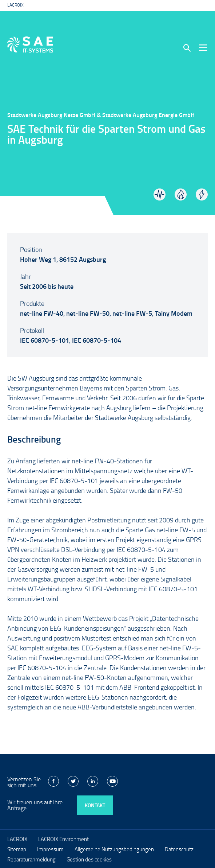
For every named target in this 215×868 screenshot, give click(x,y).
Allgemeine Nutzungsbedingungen (114, 849)
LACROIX (15, 5)
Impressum (50, 849)
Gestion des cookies (89, 859)
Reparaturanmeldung (31, 859)
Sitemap (17, 849)
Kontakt (95, 805)
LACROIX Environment (63, 839)
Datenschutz (179, 849)
